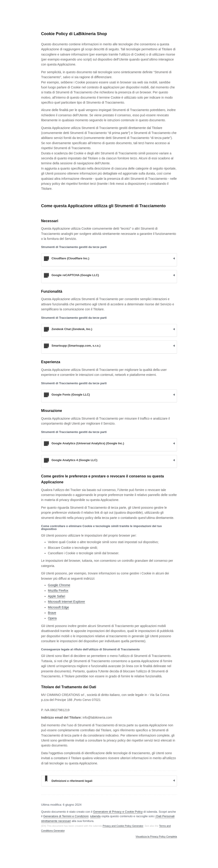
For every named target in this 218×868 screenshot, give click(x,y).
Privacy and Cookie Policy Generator (123, 826)
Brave (52, 613)
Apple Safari (57, 596)
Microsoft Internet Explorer (67, 602)
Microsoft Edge (59, 607)
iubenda (95, 816)
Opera (52, 618)
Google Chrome (59, 585)
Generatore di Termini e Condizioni (66, 816)
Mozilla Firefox (58, 591)
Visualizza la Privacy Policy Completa (156, 837)
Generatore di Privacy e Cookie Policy (118, 812)
